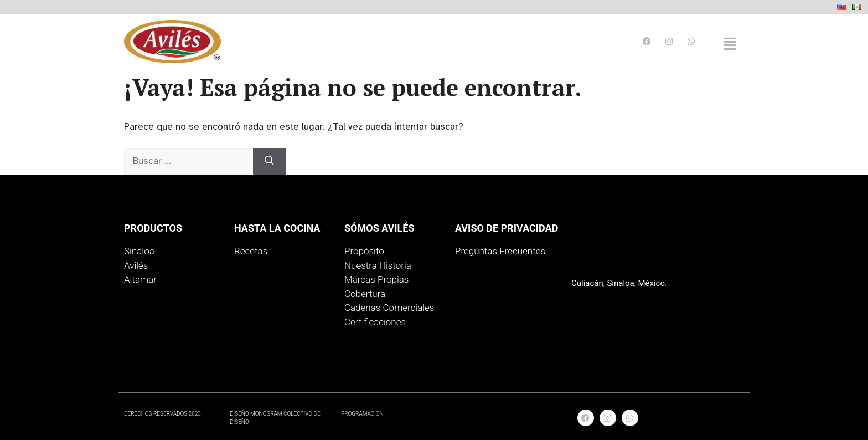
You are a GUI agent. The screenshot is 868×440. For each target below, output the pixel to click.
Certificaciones (375, 322)
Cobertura (365, 294)
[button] (730, 44)
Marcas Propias (377, 279)
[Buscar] (269, 161)
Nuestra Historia (378, 265)
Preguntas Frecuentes (500, 251)
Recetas (251, 251)
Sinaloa (139, 251)
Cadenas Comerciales (389, 308)
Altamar (140, 279)
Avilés (136, 265)
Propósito (364, 251)
